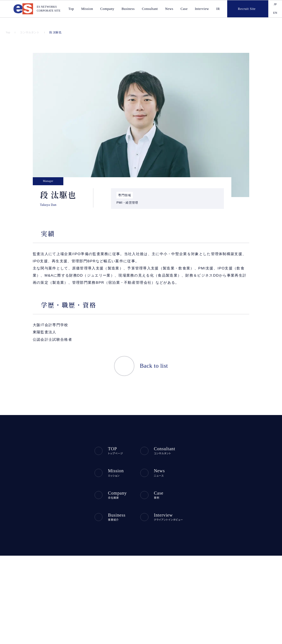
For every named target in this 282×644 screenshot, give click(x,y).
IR (219, 9)
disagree (224, 635)
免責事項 (240, 531)
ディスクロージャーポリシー (253, 481)
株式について (243, 498)
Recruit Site (242, 9)
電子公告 (240, 523)
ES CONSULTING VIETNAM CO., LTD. (118, 600)
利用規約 (100, 541)
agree (258, 635)
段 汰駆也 (54, 32)
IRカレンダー (243, 465)
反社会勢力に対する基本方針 (64, 541)
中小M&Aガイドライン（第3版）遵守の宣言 (81, 549)
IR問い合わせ (243, 514)
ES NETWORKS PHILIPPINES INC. (115, 606)
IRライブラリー (244, 490)
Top (8, 32)
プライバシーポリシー (20, 541)
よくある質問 (243, 506)
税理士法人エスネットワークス (204, 600)
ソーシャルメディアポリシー (24, 549)
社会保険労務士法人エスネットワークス (211, 606)
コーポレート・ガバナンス (251, 473)
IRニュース (241, 448)
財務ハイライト (244, 456)
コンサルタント (29, 32)
